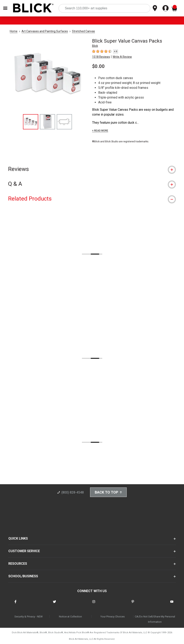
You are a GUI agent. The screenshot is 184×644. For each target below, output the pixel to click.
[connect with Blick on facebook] (15, 604)
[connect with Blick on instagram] (94, 604)
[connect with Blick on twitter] (54, 604)
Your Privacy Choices (113, 617)
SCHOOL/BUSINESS (23, 576)
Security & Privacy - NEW (29, 617)
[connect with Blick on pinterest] (133, 604)
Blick (95, 46)
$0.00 (98, 66)
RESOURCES (18, 564)
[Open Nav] (5, 8)
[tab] (92, 169)
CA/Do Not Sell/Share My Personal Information (155, 619)
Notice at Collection (70, 617)
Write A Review (122, 57)
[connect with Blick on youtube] (172, 604)
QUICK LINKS (18, 538)
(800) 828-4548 (71, 492)
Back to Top (108, 492)
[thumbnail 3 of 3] (64, 122)
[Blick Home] (33, 8)
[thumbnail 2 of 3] (47, 122)
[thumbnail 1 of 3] (31, 122)
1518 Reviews (101, 57)
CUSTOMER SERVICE (24, 551)
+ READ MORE (100, 131)
